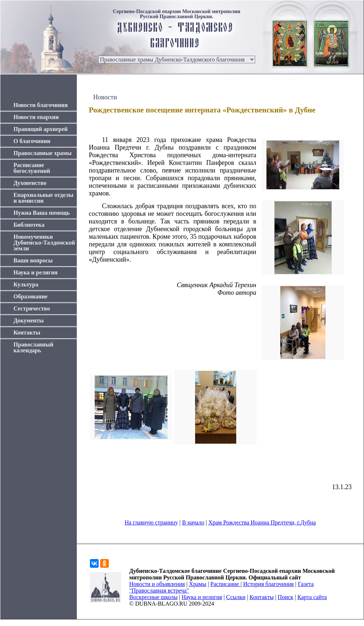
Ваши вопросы (33, 260)
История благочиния (268, 584)
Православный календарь (33, 347)
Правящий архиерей (41, 129)
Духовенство (30, 183)
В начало (193, 522)
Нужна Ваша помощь (42, 213)
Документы (29, 320)
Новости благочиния (41, 105)
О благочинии (32, 141)
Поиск (286, 597)
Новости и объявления (157, 584)
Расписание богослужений (32, 168)
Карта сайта (312, 597)
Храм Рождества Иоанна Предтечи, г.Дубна (262, 522)
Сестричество (32, 308)
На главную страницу (151, 522)
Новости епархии (36, 117)
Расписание (225, 584)
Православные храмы (43, 153)
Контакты (27, 332)
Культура (26, 284)
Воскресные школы (153, 597)
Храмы (198, 584)
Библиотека (29, 225)
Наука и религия (35, 272)
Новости (105, 97)
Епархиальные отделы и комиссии (43, 198)
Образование (30, 296)
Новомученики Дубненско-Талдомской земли (44, 243)
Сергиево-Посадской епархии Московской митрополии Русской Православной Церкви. (177, 14)
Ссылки (236, 597)
